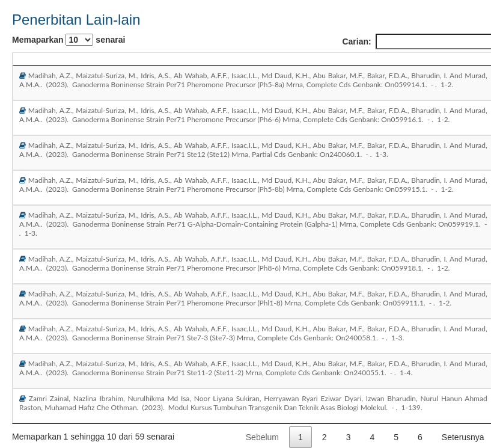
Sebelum (262, 437)
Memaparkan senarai (69, 40)
